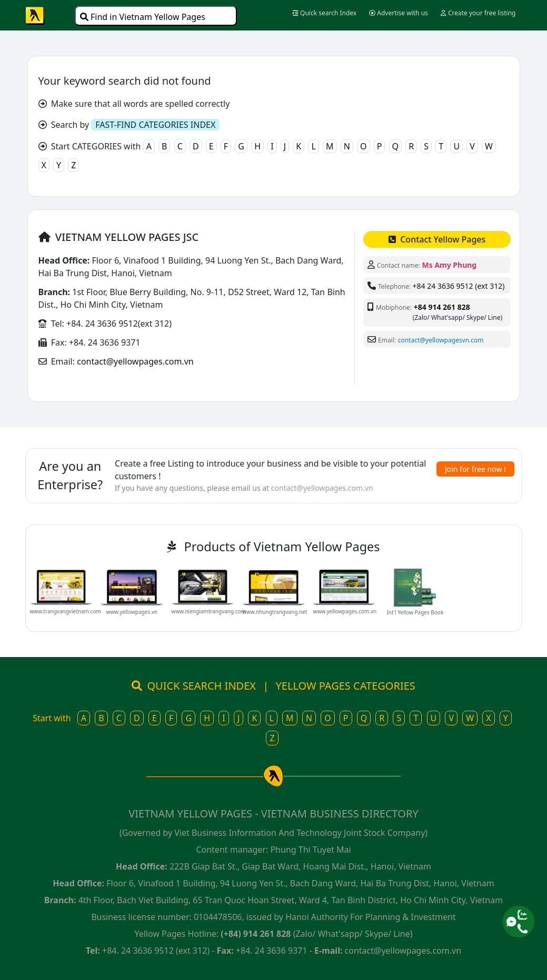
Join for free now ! (475, 469)
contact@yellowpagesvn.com (441, 340)
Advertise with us (399, 13)
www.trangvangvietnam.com (66, 611)
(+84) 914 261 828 (256, 934)
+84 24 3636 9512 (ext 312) (459, 286)
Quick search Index (325, 13)
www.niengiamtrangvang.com (209, 611)
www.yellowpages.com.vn (345, 611)
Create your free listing (478, 13)
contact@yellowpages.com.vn (135, 361)
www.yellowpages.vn (132, 612)
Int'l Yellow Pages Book (415, 612)
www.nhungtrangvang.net (275, 612)
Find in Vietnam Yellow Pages (143, 17)
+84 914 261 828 (442, 307)
